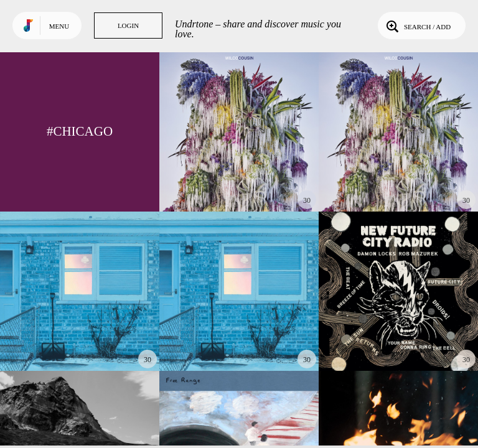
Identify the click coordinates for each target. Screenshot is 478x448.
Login (128, 26)
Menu (59, 26)
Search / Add (417, 26)
